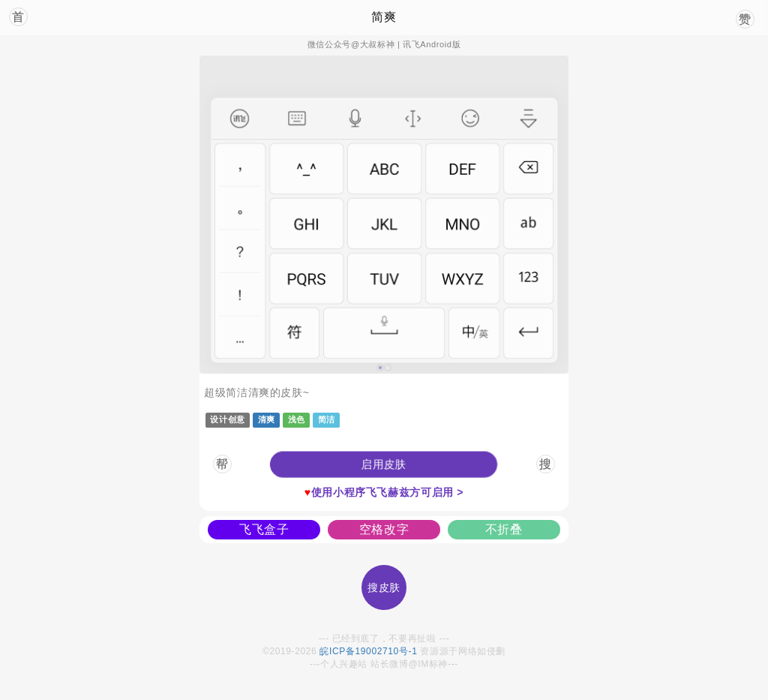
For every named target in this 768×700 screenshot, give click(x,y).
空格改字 (384, 529)
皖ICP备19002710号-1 (368, 651)
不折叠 (504, 529)
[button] (384, 465)
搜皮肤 (384, 587)
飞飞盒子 (264, 529)
